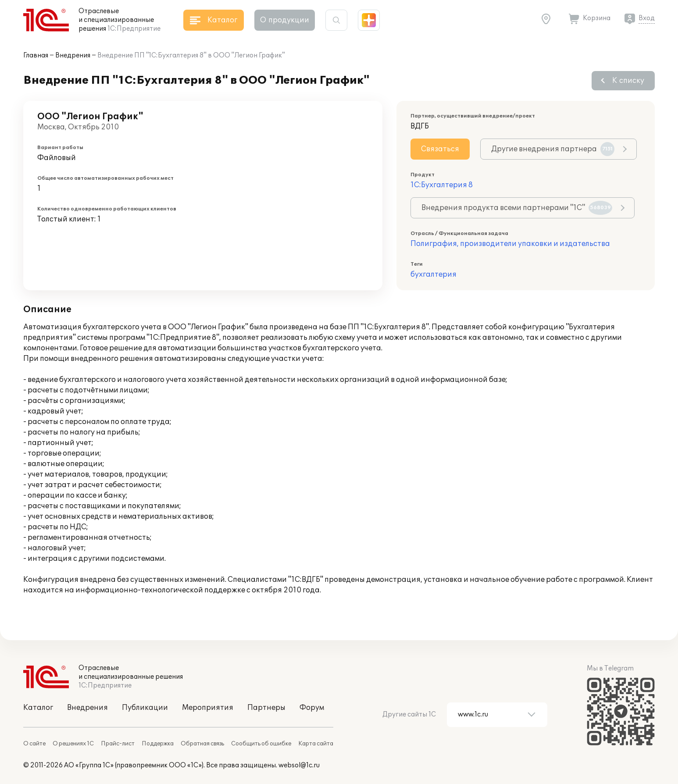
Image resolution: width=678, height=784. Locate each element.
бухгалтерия (434, 274)
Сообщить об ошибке (261, 744)
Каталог (38, 708)
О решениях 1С (73, 744)
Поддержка (158, 744)
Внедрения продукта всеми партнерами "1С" (517, 208)
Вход (647, 18)
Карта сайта (316, 744)
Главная (36, 55)
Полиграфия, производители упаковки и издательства (510, 244)
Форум (312, 708)
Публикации (145, 708)
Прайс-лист (118, 744)
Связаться (440, 149)
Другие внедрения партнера (553, 149)
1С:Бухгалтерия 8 (442, 185)
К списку (628, 81)
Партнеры (266, 708)
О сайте (34, 744)
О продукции (285, 20)
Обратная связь (202, 744)
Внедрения (73, 55)
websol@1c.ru (299, 765)
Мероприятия (208, 708)
